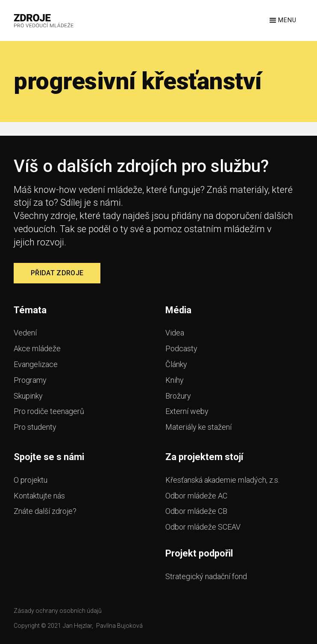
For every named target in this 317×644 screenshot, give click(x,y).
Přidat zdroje (57, 273)
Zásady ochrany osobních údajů (58, 611)
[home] (44, 20)
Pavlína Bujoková (119, 626)
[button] (282, 20)
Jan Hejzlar (77, 626)
